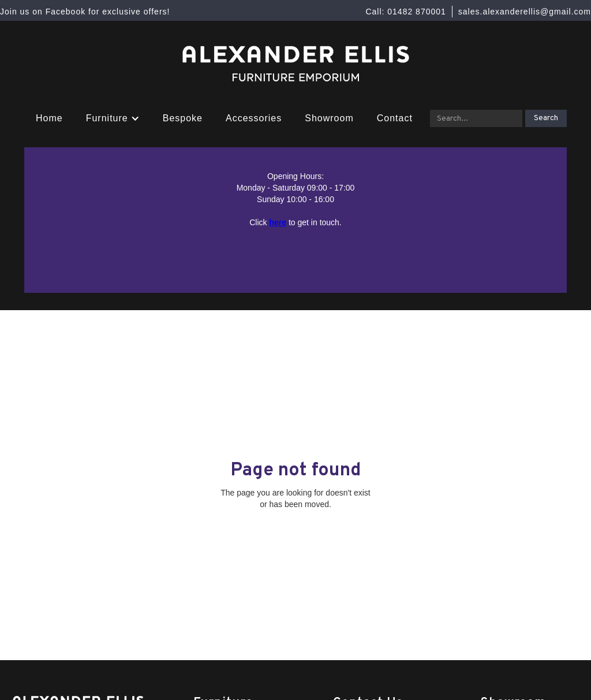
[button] (113, 118)
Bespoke (183, 118)
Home (49, 118)
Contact (395, 118)
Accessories (254, 118)
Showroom (329, 118)
